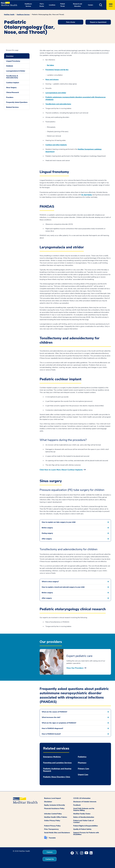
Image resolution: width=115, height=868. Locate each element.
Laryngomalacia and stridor (56, 93)
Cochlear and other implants (56, 145)
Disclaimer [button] (48, 802)
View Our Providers (75, 668)
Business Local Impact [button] (52, 798)
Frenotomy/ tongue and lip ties (57, 70)
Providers (10, 97)
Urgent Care (83, 775)
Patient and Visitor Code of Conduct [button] (83, 821)
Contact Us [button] (50, 859)
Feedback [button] (77, 805)
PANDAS (10, 66)
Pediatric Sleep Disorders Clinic (57, 777)
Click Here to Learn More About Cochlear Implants (61, 470)
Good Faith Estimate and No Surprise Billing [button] (84, 809)
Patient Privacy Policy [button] (52, 826)
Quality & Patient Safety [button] (82, 829)
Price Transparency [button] (51, 829)
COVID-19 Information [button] (82, 798)
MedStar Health (9, 15)
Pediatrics (82, 757)
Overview (10, 56)
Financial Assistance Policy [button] (54, 809)
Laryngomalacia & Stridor (16, 71)
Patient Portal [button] (63, 5)
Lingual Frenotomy (13, 61)
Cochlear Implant (13, 83)
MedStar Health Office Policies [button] (56, 817)
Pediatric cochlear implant (60, 379)
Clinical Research (13, 92)
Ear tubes (50, 65)
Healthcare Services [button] (28, 5)
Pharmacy (82, 763)
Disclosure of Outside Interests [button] (85, 802)
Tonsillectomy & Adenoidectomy (12, 77)
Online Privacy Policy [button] (52, 821)
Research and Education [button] (78, 5)
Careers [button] (91, 5)
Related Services (12, 107)
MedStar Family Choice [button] (82, 814)
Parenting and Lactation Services (57, 763)
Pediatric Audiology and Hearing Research (57, 770)
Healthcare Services (23, 15)
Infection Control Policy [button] (53, 814)
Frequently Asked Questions (17, 102)
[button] (103, 5)
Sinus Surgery (11, 88)
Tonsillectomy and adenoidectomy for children (70, 340)
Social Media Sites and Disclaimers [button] (57, 833)
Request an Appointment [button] (98, 22)
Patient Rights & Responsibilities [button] (86, 826)
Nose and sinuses (52, 79)
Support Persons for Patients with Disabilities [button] (86, 834)
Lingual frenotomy (54, 172)
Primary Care (83, 769)
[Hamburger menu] (111, 5)
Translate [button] (52, 838)
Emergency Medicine (52, 757)
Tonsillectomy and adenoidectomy (58, 104)
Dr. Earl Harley (87, 195)
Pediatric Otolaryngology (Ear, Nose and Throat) (48, 15)
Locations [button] (52, 5)
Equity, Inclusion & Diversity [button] (55, 805)
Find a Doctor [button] (42, 5)
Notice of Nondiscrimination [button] (84, 817)
